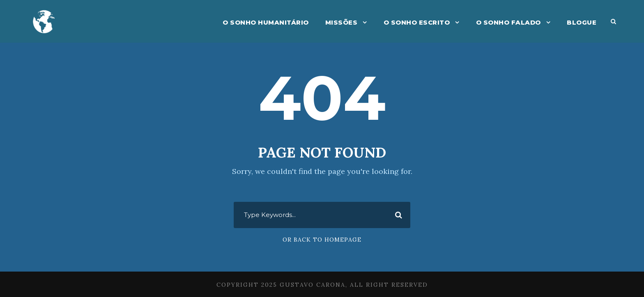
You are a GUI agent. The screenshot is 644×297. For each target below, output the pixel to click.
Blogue (582, 22)
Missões (342, 22)
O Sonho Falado (508, 22)
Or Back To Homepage (322, 240)
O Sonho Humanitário (266, 22)
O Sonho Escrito (417, 22)
